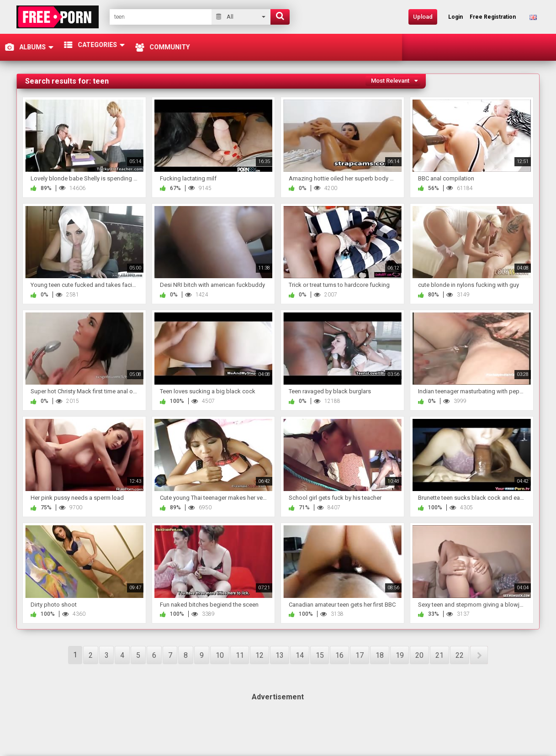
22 (460, 655)
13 (280, 655)
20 (419, 655)
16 (339, 655)
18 (380, 655)
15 (320, 655)
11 (240, 655)
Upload (423, 17)
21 (440, 655)
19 (400, 655)
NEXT (479, 655)
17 (360, 655)
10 (220, 655)
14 (300, 655)
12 (259, 655)
